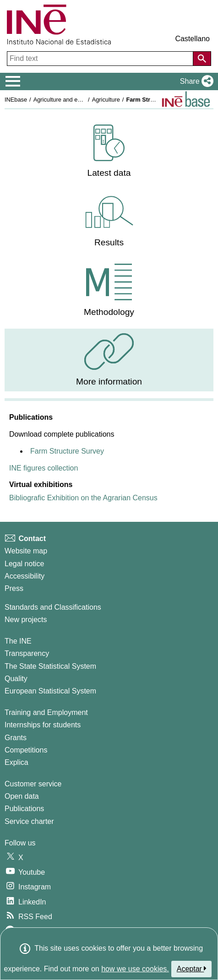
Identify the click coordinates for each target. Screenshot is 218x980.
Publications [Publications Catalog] (24, 809)
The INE (18, 641)
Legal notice (24, 564)
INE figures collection (44, 468)
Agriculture (106, 100)
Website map (26, 551)
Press (14, 588)
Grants (16, 738)
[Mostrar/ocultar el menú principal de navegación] (13, 81)
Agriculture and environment (70, 100)
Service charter (29, 821)
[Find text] (101, 59)
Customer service (33, 784)
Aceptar (192, 969)
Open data (22, 796)
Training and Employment (46, 712)
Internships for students (43, 725)
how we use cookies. (135, 969)
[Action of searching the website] (202, 59)
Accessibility (25, 576)
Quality (16, 679)
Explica (16, 762)
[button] (195, 81)
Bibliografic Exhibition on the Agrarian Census (83, 498)
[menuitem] (109, 151)
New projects (26, 620)
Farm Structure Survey (67, 451)
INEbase (16, 100)
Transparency (27, 653)
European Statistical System (50, 691)
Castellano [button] (192, 39)
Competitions (26, 750)
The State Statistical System (50, 666)
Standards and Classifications (53, 607)
